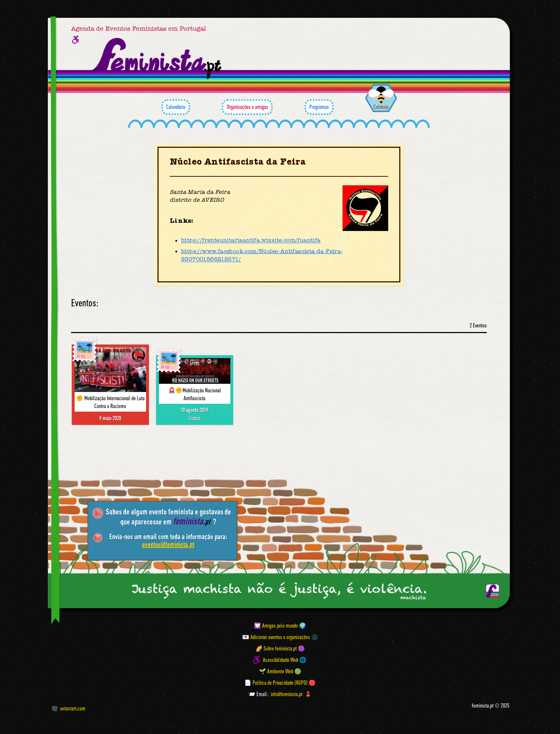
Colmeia (381, 107)
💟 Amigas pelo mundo (276, 625)
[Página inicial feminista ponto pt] (157, 59)
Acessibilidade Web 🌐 (285, 660)
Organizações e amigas (247, 107)
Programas (319, 107)
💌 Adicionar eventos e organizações (276, 637)
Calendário (176, 107)
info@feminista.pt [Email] (287, 694)
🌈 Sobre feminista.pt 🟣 (280, 648)
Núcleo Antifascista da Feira (238, 162)
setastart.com (68, 708)
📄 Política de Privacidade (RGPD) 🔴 (280, 683)
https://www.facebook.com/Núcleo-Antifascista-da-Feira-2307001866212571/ (262, 255)
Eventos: (85, 303)
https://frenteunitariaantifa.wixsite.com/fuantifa (251, 241)
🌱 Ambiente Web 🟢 (280, 671)
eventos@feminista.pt (168, 544)
